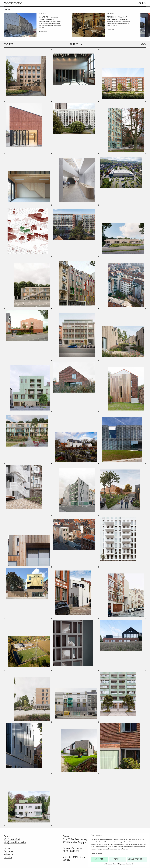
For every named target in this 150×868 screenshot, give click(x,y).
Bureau (142, 3)
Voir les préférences (137, 859)
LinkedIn (8, 857)
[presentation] (20, 25)
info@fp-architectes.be (15, 842)
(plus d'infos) (43, 32)
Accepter (99, 859)
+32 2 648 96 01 (12, 839)
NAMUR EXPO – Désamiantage (48, 17)
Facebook (8, 851)
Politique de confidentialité (125, 864)
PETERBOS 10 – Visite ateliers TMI (118, 17)
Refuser (117, 859)
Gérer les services (97, 853)
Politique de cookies (110, 864)
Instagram (8, 854)
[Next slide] (142, 25)
